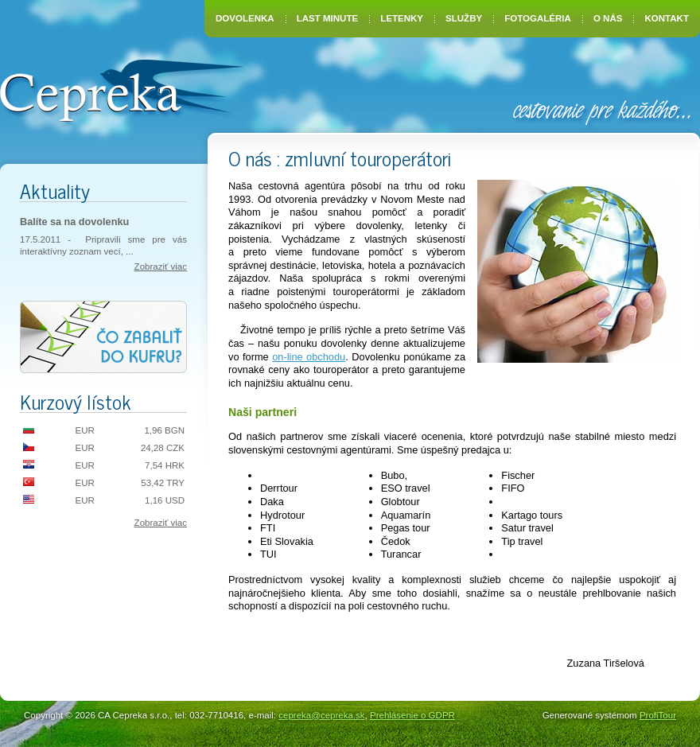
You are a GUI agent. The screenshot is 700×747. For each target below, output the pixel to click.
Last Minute (327, 18)
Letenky (402, 18)
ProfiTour (658, 715)
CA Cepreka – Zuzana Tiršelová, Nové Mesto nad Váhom (121, 89)
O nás (608, 18)
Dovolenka (245, 18)
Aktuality (55, 191)
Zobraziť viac (161, 267)
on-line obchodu (309, 357)
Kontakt (667, 18)
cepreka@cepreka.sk (321, 715)
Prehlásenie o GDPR (412, 715)
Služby (464, 18)
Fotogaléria (538, 18)
